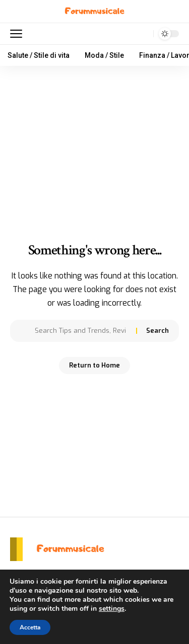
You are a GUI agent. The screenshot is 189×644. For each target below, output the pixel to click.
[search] (143, 34)
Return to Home (94, 365)
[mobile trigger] (19, 34)
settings (112, 609)
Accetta (30, 627)
